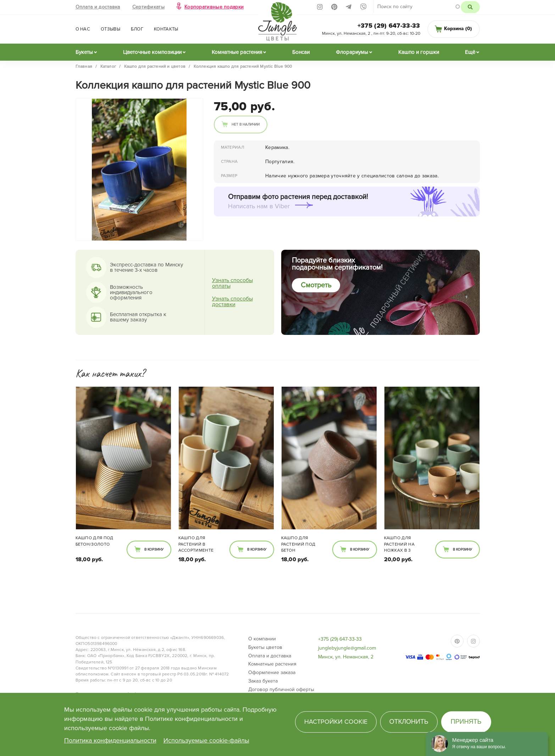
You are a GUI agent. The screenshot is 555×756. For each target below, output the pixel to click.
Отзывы (110, 29)
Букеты (84, 52)
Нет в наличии (246, 125)
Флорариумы (352, 52)
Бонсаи (301, 52)
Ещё (470, 52)
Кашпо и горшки (419, 52)
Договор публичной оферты (281, 689)
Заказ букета (263, 681)
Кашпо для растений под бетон (298, 544)
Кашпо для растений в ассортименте (196, 544)
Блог (137, 29)
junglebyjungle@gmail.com (347, 648)
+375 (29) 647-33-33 (389, 26)
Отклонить (409, 722)
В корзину (154, 550)
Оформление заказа (272, 672)
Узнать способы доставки (232, 302)
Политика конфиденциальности (110, 740)
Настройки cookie (336, 722)
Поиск (470, 7)
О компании (262, 639)
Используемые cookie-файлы (206, 740)
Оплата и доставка (98, 7)
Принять (466, 722)
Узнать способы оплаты (232, 283)
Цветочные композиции (152, 52)
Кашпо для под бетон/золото (95, 541)
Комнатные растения (237, 52)
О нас (83, 29)
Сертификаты (148, 7)
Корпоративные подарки (214, 7)
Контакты (166, 29)
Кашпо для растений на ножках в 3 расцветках (399, 545)
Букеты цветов (265, 647)
